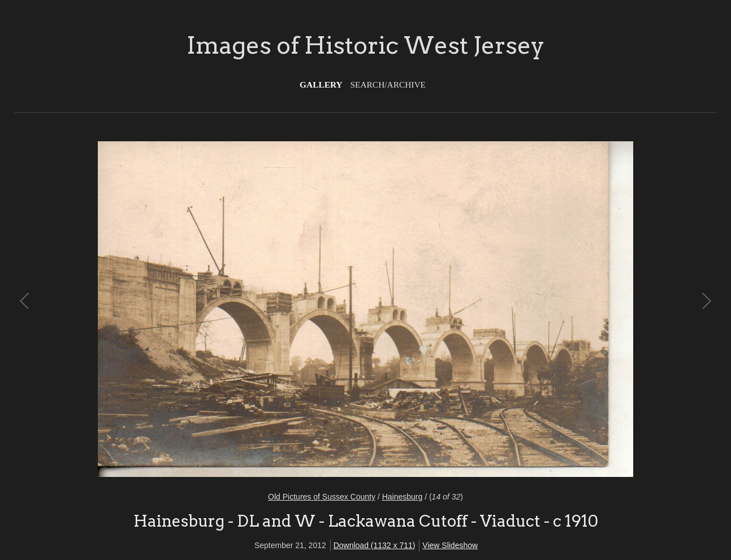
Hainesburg (403, 497)
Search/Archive (388, 84)
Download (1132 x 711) (375, 545)
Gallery (321, 84)
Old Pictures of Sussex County (322, 497)
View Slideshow (450, 545)
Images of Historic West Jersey (365, 45)
